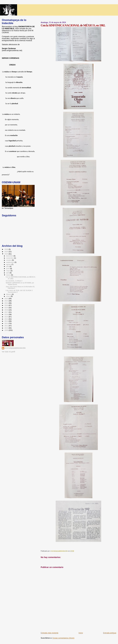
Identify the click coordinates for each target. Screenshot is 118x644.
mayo (8, 271)
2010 (6, 328)
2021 (6, 303)
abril (8, 273)
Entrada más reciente (50, 633)
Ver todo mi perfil (8, 352)
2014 (6, 319)
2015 (6, 317)
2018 (6, 310)
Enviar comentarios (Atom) (63, 638)
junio (8, 269)
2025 (6, 252)
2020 (6, 305)
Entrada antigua (110, 633)
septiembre (10, 262)
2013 (6, 321)
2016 (6, 314)
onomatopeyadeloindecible (15, 348)
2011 (6, 326)
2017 (6, 312)
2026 (6, 249)
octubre (9, 260)
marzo (9, 275)
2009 (6, 330)
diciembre (10, 256)
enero (9, 296)
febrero (9, 294)
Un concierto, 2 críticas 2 (14, 281)
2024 (6, 254)
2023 (6, 298)
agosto (9, 264)
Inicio (81, 633)
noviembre (10, 258)
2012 (6, 323)
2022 (6, 301)
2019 (6, 308)
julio (8, 266)
